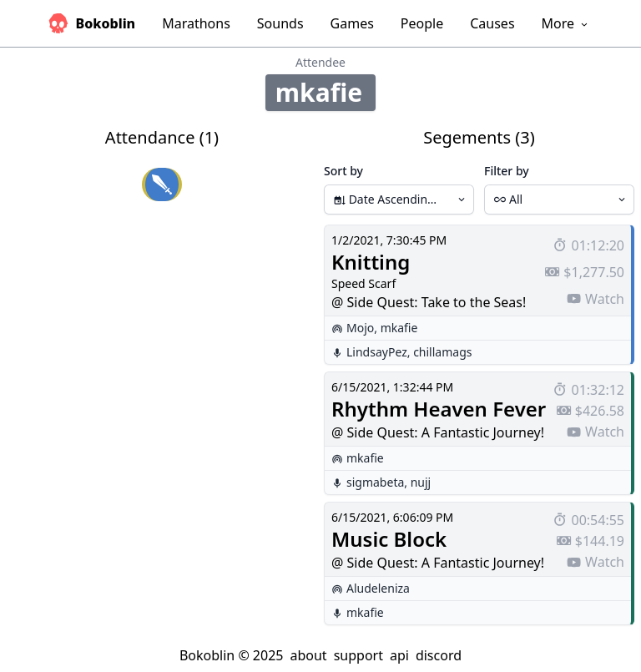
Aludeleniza (378, 588)
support (358, 655)
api (399, 655)
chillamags (442, 352)
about (308, 655)
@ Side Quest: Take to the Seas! (429, 302)
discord (439, 655)
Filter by (507, 171)
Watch (595, 299)
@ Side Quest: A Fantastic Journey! (438, 432)
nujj (421, 482)
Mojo (360, 328)
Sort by (343, 171)
